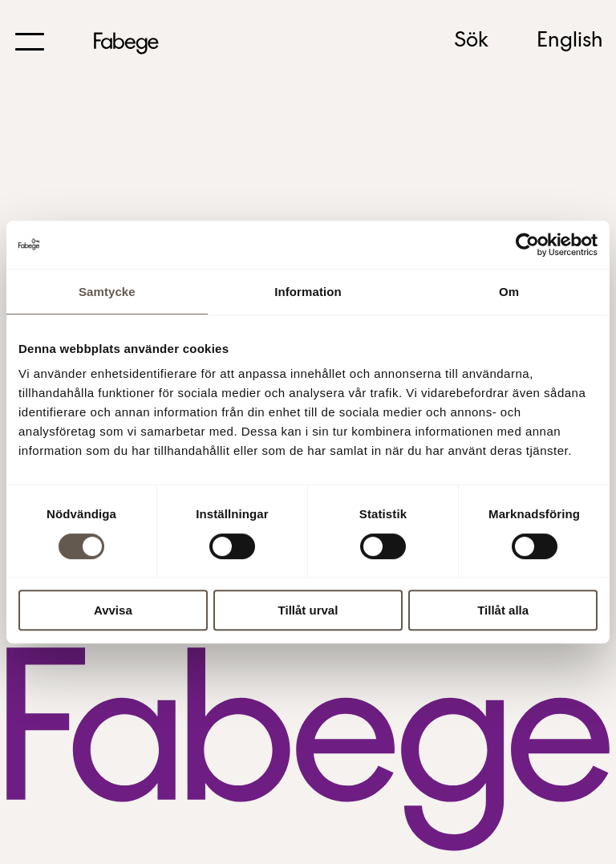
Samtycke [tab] (107, 292)
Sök (471, 41)
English (570, 41)
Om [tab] (509, 292)
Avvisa (113, 610)
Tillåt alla (503, 610)
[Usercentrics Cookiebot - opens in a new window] (527, 245)
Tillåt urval (308, 610)
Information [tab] (308, 292)
